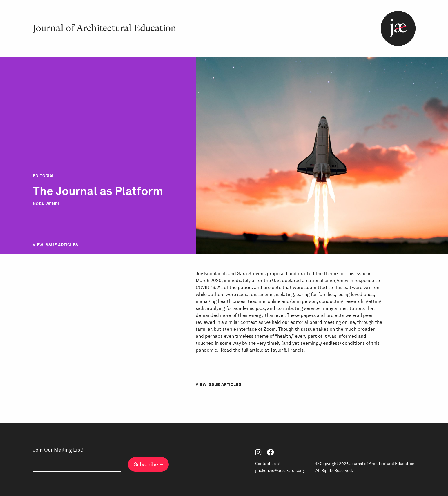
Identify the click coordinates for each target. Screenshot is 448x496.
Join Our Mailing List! (58, 450)
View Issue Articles (56, 245)
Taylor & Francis (287, 350)
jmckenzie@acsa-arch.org (280, 470)
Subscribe (146, 464)
